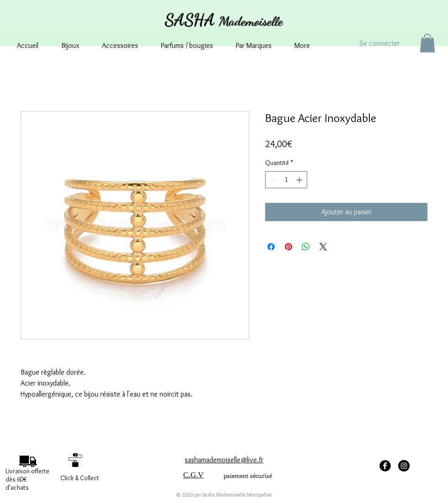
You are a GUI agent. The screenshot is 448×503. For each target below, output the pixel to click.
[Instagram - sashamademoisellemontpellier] (404, 466)
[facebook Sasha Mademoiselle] (385, 466)
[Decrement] (272, 180)
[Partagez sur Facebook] (271, 247)
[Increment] (300, 180)
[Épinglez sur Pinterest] (288, 247)
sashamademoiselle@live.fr (224, 460)
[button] (427, 43)
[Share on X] (323, 247)
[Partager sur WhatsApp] (306, 247)
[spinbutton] (286, 180)
